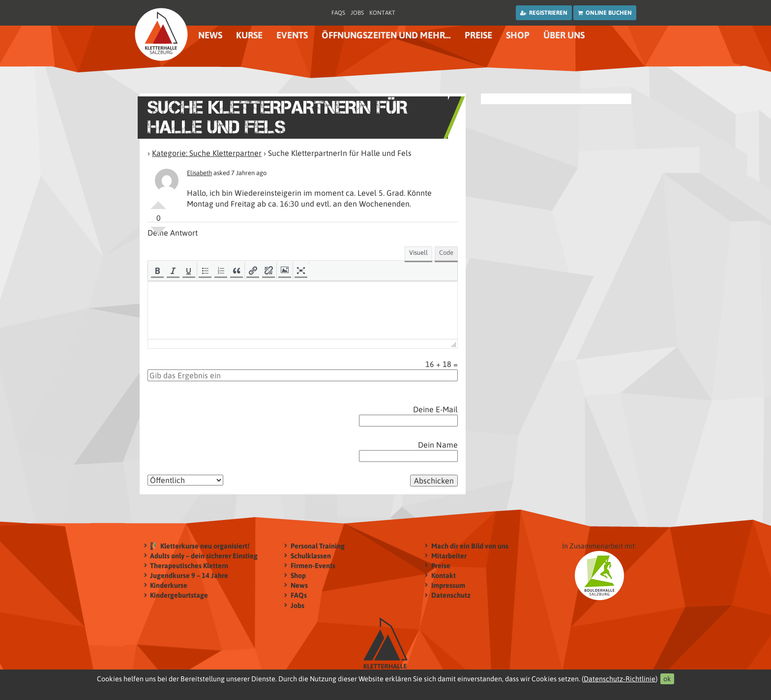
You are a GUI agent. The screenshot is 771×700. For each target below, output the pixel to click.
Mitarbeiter (449, 556)
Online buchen (605, 13)
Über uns (564, 35)
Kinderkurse (169, 585)
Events (292, 35)
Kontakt (382, 13)
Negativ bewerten (158, 235)
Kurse (249, 35)
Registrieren (544, 13)
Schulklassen (311, 556)
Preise (478, 35)
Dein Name (438, 445)
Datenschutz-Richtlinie (620, 679)
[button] (157, 271)
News (210, 35)
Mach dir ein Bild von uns (470, 546)
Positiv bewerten (158, 201)
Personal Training (318, 546)
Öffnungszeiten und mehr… (386, 35)
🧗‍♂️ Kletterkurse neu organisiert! (200, 546)
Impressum (448, 585)
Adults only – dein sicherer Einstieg (204, 556)
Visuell (418, 253)
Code (446, 253)
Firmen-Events (313, 565)
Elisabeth (199, 173)
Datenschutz (451, 595)
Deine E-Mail (435, 409)
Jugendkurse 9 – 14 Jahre (189, 575)
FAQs (338, 13)
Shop (518, 35)
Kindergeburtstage (179, 595)
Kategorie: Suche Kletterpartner (207, 153)
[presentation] (157, 271)
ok (667, 679)
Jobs (357, 13)
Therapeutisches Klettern (189, 565)
